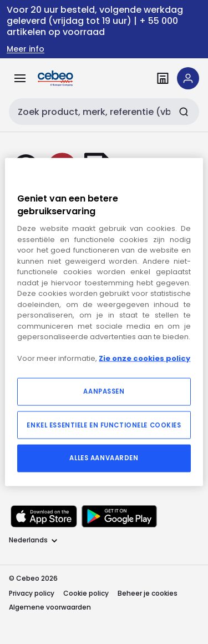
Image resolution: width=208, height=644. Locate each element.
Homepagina (34, 279)
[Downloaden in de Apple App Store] (44, 516)
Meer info (26, 49)
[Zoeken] (184, 112)
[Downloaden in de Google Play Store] (119, 516)
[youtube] (71, 343)
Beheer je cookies (148, 593)
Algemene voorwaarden (50, 607)
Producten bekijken (107, 279)
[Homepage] (71, 78)
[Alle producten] (20, 78)
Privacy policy (32, 593)
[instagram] (53, 343)
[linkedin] (18, 343)
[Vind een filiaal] (163, 78)
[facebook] (35, 343)
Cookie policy (86, 593)
